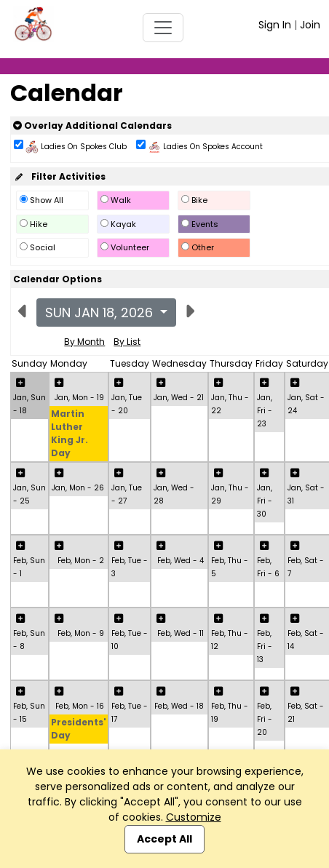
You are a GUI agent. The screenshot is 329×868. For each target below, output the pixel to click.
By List (127, 342)
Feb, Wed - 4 (181, 561)
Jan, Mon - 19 (79, 398)
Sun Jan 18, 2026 (101, 312)
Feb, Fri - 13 (265, 646)
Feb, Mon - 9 (81, 633)
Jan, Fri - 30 (265, 501)
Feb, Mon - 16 (80, 706)
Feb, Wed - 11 (181, 633)
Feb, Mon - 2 (81, 561)
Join (310, 25)
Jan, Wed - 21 (179, 398)
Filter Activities (59, 176)
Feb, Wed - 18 (179, 706)
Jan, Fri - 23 (265, 411)
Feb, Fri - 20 (265, 719)
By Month (84, 342)
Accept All (164, 839)
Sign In (275, 25)
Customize (194, 817)
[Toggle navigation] (163, 28)
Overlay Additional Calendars (92, 126)
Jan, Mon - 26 (78, 488)
